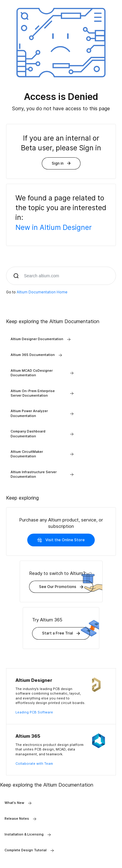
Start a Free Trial (61, 633)
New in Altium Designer (54, 227)
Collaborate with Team (34, 764)
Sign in (61, 163)
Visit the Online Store (61, 540)
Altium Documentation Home (42, 292)
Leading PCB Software (34, 712)
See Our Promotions (61, 587)
